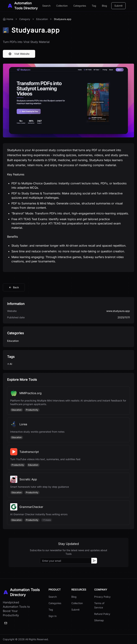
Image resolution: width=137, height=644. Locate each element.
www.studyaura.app (118, 311)
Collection (62, 6)
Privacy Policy (102, 597)
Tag (94, 6)
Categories (80, 6)
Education (42, 19)
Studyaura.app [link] (63, 19)
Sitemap (99, 620)
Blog (104, 6)
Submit (118, 6)
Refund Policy (102, 614)
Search (46, 6)
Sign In (53, 616)
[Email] (6, 623)
